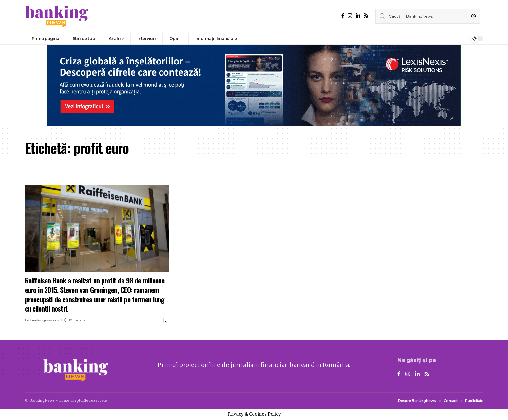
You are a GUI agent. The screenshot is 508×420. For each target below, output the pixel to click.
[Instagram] (350, 16)
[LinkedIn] (358, 16)
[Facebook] (343, 16)
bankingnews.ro (45, 320)
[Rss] (366, 16)
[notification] (460, 39)
